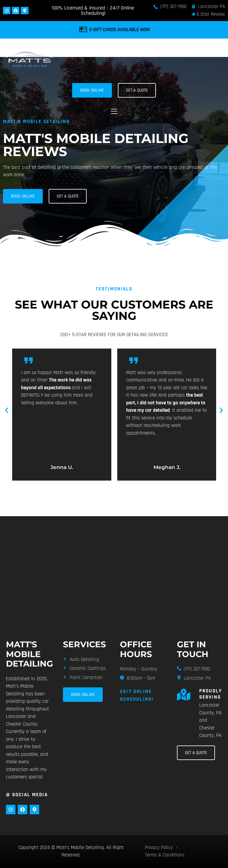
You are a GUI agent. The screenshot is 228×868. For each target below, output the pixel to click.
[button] (114, 111)
